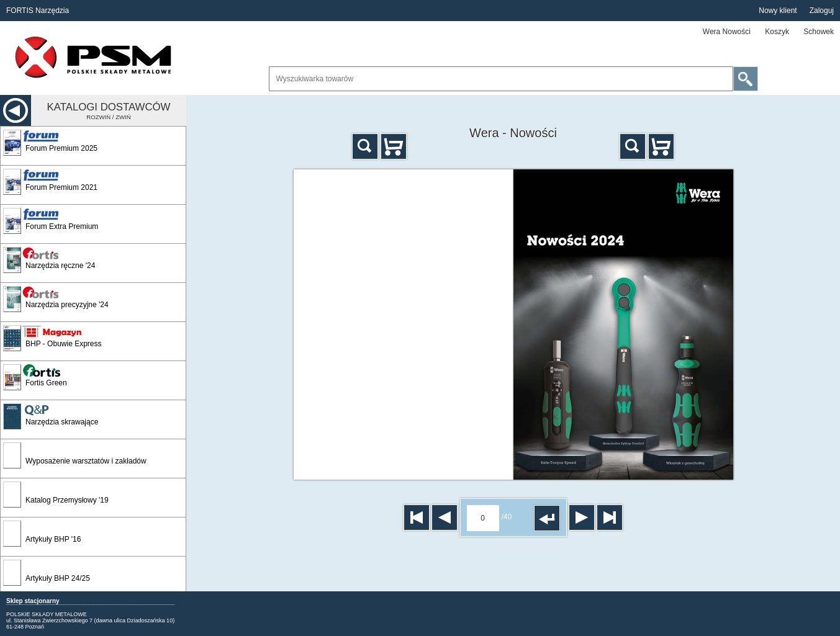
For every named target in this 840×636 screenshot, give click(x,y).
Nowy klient (778, 11)
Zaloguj (822, 11)
